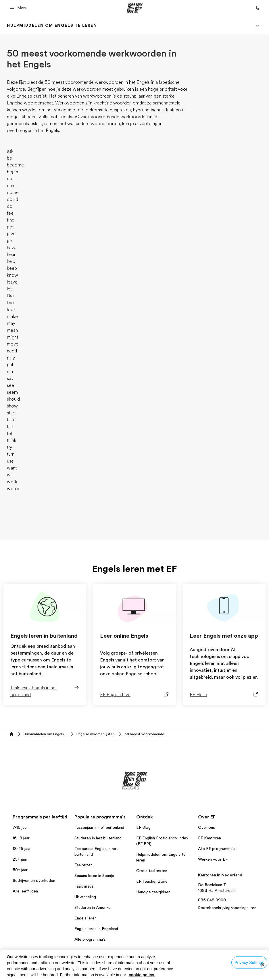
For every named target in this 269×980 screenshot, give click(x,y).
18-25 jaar (22, 849)
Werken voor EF (213, 859)
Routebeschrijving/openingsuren (227, 908)
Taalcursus (84, 886)
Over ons (206, 827)
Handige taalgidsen (153, 892)
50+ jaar (20, 870)
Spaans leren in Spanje (94, 876)
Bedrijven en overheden (34, 880)
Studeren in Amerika (93, 907)
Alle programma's (90, 939)
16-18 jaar (21, 838)
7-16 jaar (20, 827)
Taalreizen (83, 865)
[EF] (135, 8)
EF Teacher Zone (152, 881)
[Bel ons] (258, 8)
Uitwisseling (85, 897)
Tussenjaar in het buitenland (99, 827)
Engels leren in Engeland (96, 929)
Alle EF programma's (217, 849)
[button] (19, 8)
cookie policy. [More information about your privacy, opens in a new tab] (142, 975)
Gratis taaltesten (152, 871)
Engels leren (85, 918)
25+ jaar (20, 859)
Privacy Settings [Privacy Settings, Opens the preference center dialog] (249, 962)
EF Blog (143, 827)
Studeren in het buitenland (98, 838)
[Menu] (258, 25)
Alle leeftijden (25, 891)
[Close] (263, 965)
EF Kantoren (210, 838)
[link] (52, 25)
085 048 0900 (212, 900)
